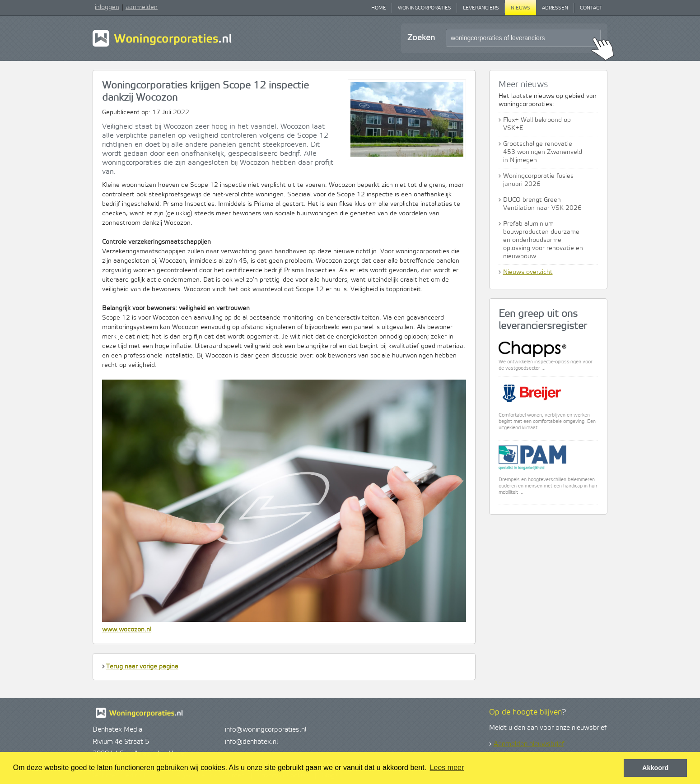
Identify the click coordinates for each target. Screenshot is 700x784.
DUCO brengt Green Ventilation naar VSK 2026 (542, 204)
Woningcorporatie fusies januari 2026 (538, 180)
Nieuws (520, 8)
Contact (591, 8)
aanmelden (142, 7)
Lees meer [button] (447, 768)
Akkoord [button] (655, 768)
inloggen (107, 7)
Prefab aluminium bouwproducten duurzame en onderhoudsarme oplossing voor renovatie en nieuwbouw (543, 240)
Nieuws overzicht (528, 272)
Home (379, 8)
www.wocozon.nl (127, 630)
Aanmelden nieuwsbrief (529, 744)
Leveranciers (481, 8)
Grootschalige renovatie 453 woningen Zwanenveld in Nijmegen (543, 152)
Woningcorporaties (425, 8)
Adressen (555, 8)
